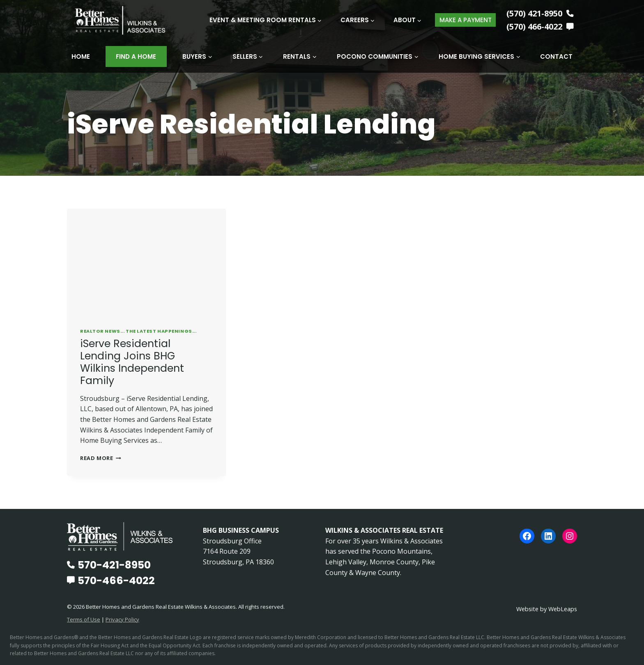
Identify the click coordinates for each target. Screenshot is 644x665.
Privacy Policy (122, 619)
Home (81, 56)
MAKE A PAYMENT (466, 20)
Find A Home (136, 56)
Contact (556, 56)
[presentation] (146, 261)
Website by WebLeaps (547, 609)
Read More (101, 458)
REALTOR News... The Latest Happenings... (138, 331)
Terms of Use (84, 619)
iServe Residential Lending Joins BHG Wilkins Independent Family (132, 362)
